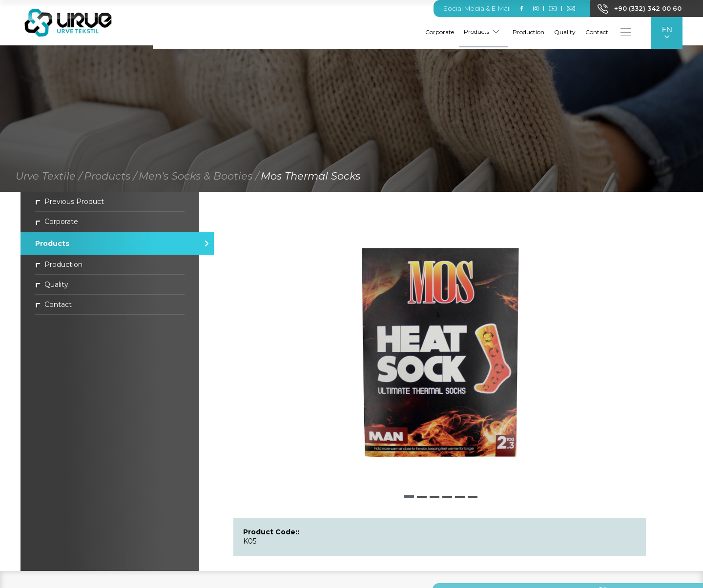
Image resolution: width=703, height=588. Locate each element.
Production (527, 32)
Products (480, 31)
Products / (110, 179)
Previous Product (70, 205)
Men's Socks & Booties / (199, 179)
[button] (409, 500)
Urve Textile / (49, 179)
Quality (563, 32)
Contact (595, 32)
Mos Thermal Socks (310, 179)
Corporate (438, 32)
